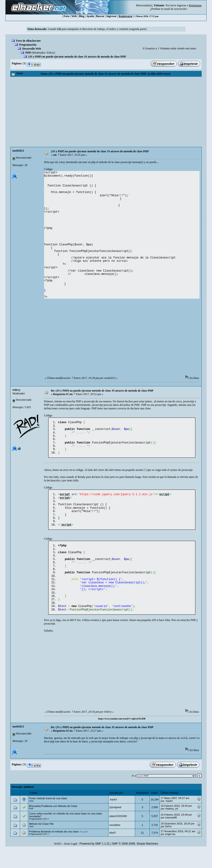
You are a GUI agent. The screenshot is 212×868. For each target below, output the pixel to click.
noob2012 (18, 151)
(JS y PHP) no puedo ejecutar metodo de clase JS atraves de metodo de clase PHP (77, 57)
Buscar (100, 16)
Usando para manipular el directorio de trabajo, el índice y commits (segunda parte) (97, 29)
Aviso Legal (70, 862)
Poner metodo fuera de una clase (48, 817)
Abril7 (113, 851)
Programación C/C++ (39, 838)
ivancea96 (171, 836)
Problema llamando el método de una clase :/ (55, 850)
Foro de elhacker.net (28, 41)
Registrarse (125, 16)
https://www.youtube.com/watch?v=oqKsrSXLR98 (122, 737)
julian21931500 (118, 835)
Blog (81, 16)
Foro (67, 16)
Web (74, 16)
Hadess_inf (172, 827)
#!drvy (50, 53)
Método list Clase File (41, 843)
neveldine (115, 844)
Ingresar (181, 5)
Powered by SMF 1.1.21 (95, 862)
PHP (28, 53)
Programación (28, 45)
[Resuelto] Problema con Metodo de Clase (53, 825)
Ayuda (90, 16)
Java (31, 820)
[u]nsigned (115, 826)
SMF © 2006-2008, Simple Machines (135, 862)
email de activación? (176, 9)
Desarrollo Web (32, 49)
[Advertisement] (106, 112)
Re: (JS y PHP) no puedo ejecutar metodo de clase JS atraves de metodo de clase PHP (102, 391)
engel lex (170, 853)
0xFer (168, 845)
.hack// (113, 818)
